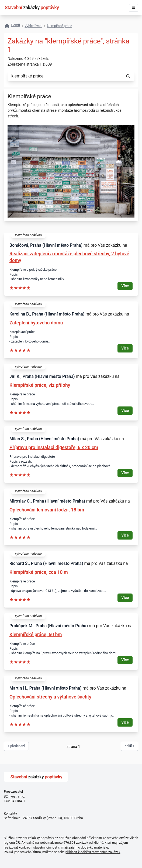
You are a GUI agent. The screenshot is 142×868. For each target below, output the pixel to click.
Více (125, 286)
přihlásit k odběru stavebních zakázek (93, 852)
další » (129, 746)
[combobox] (65, 76)
